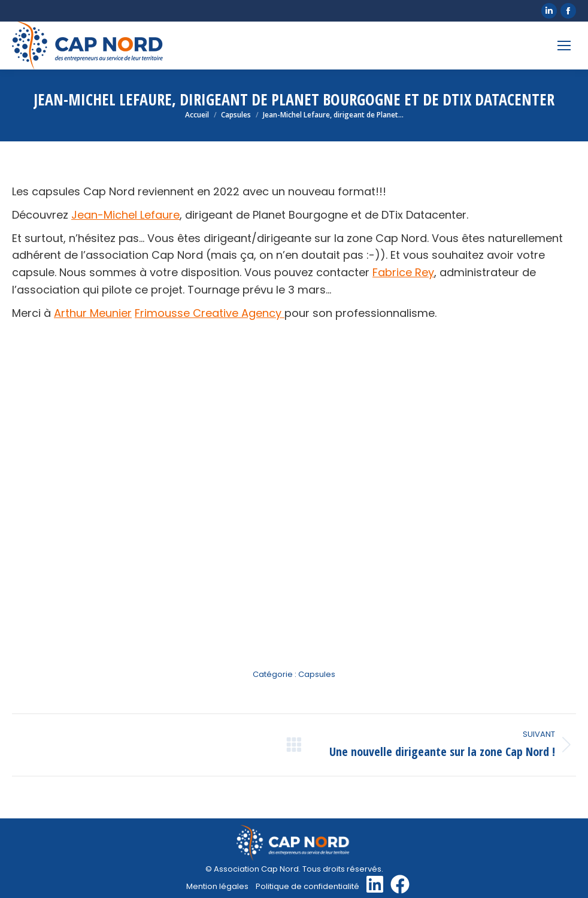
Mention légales (217, 886)
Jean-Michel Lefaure (125, 215)
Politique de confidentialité (307, 886)
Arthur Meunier (93, 313)
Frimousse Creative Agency (210, 313)
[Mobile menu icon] (564, 46)
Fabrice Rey (403, 272)
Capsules (317, 674)
